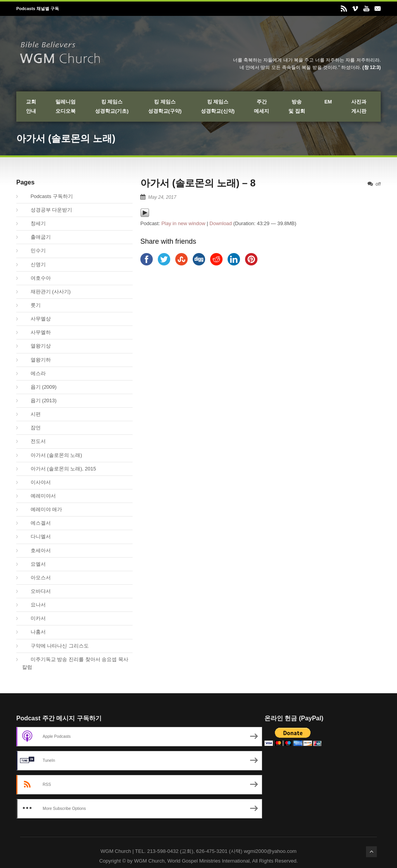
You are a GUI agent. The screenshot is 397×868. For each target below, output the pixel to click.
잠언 (31, 428)
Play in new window (183, 223)
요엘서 (34, 564)
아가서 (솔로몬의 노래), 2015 (59, 469)
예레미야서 (39, 496)
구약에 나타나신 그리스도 (55, 646)
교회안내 (31, 106)
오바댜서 (36, 591)
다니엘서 (36, 536)
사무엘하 (36, 332)
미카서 (34, 618)
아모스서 (36, 578)
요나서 (34, 605)
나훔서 (34, 632)
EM (328, 102)
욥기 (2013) (39, 400)
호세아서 (36, 550)
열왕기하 (36, 360)
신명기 (34, 264)
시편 (31, 414)
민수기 (34, 251)
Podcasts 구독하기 (47, 196)
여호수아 (36, 278)
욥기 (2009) (39, 387)
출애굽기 (36, 237)
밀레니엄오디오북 (66, 106)
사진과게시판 (359, 106)
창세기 (34, 223)
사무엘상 (36, 319)
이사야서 (36, 482)
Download (221, 223)
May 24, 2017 (162, 197)
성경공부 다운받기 (47, 210)
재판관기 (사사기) (46, 292)
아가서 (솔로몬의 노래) (52, 455)
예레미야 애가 (42, 509)
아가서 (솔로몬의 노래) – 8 (198, 183)
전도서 (34, 441)
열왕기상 (36, 346)
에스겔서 (36, 523)
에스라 (34, 373)
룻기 (31, 305)
